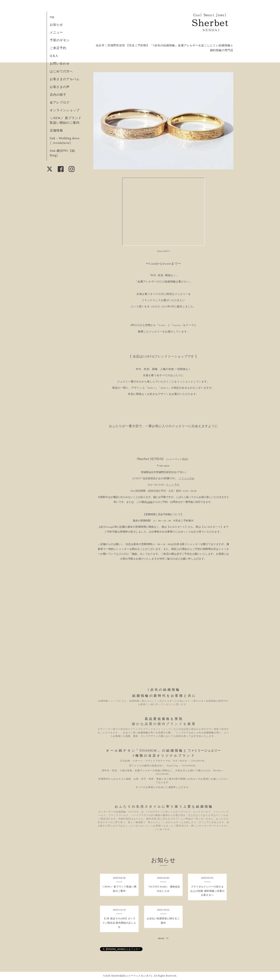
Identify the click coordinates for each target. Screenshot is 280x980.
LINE (149, 502)
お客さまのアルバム (65, 79)
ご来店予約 (58, 48)
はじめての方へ (61, 71)
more (163, 938)
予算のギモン (60, 40)
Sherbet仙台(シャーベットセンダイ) (132, 976)
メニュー (56, 32)
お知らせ (56, 25)
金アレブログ (60, 102)
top (52, 17)
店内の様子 (58, 95)
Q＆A (54, 56)
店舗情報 (56, 130)
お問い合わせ (60, 64)
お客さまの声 (60, 87)
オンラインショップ (65, 110)
